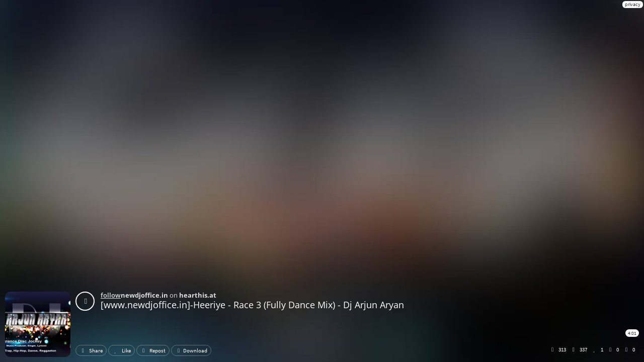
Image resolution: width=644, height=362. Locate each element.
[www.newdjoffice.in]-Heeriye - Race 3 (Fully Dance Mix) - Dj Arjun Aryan (252, 305)
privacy (633, 4)
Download (191, 350)
